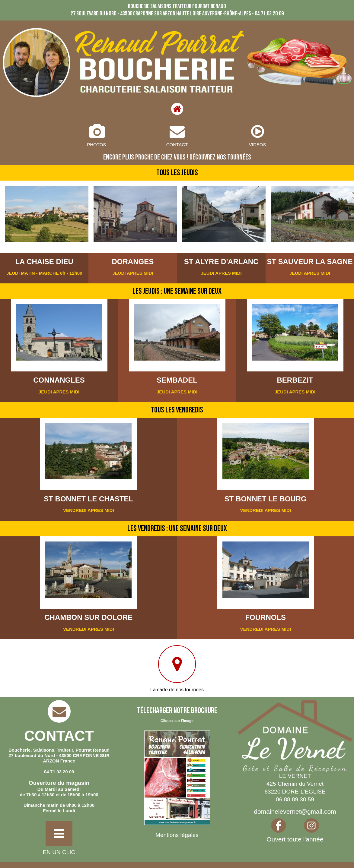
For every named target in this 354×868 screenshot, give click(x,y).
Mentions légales (177, 835)
